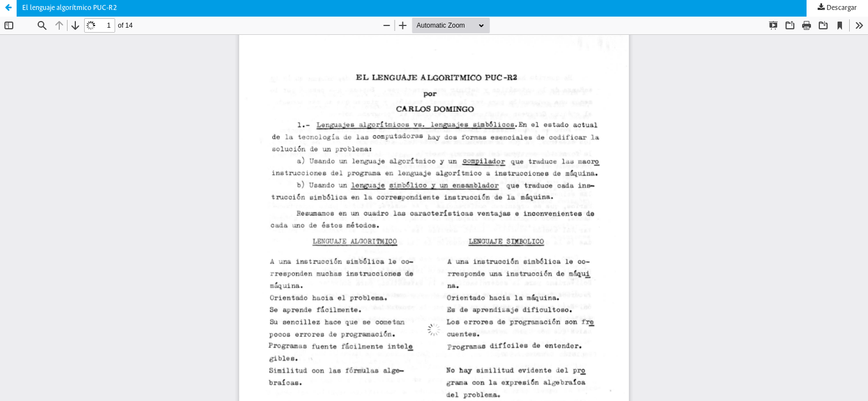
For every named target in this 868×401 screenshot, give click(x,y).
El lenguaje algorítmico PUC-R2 (69, 8)
